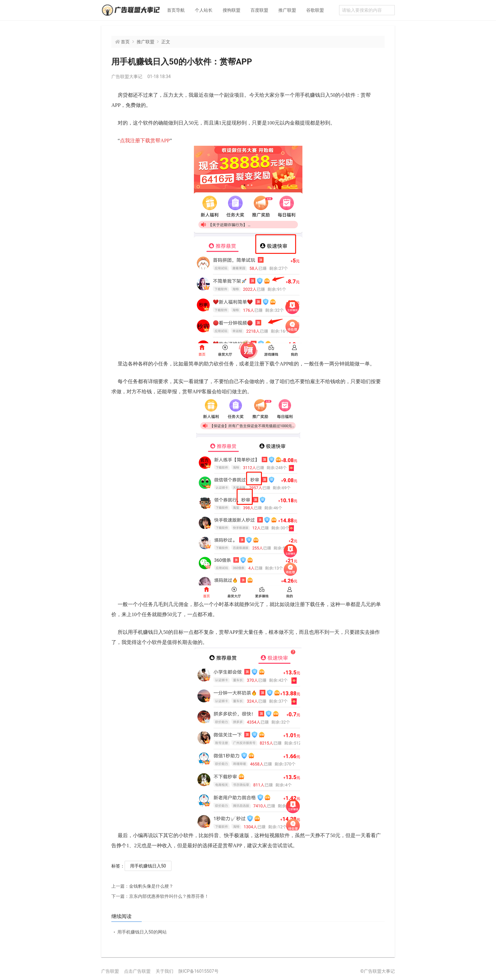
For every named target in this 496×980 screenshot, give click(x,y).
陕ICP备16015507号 (198, 971)
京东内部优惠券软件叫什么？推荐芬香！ (160, 896)
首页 (125, 42)
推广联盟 (287, 10)
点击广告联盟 (137, 971)
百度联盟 (259, 10)
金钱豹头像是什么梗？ (142, 886)
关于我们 (164, 971)
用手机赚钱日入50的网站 (142, 932)
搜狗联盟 (232, 10)
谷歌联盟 (315, 10)
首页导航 (176, 10)
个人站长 (204, 10)
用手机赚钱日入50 (148, 866)
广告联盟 (110, 971)
